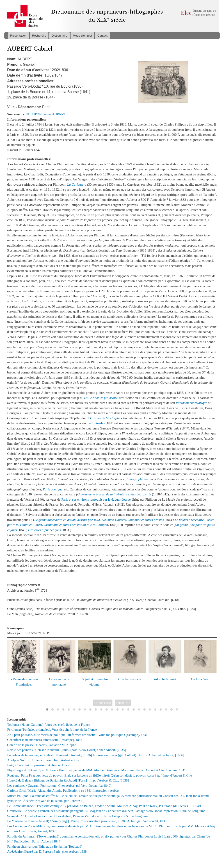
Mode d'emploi (82, 36)
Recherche (39, 36)
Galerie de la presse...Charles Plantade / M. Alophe (42, 745)
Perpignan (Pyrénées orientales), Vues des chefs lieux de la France (52, 730)
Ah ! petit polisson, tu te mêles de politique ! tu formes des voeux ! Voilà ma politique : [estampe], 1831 (77, 735)
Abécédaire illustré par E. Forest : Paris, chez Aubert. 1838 (47, 852)
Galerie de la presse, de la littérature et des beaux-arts (114, 494)
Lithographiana (137, 479)
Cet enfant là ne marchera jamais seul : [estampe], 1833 (45, 740)
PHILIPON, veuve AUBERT (46, 114)
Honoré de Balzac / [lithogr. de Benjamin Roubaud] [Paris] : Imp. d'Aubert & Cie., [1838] (68, 780)
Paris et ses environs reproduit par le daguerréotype (96, 499)
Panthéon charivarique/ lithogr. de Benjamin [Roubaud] (45, 847)
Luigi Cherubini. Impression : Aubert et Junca (38, 765)
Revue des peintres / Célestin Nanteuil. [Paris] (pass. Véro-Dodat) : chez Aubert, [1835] (66, 750)
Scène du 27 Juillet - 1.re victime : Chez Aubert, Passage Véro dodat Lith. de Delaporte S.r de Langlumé (78, 816)
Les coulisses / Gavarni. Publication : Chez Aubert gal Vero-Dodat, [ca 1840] (59, 786)
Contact (102, 36)
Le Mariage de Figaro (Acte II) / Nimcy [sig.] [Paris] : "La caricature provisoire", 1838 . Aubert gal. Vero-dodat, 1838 (87, 821)
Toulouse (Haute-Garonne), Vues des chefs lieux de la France (49, 725)
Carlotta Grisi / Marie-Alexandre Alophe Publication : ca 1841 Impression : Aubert (63, 791)
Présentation (18, 36)
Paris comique (53, 489)
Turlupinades (96, 423)
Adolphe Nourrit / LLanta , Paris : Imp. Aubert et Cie (43, 760)
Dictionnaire (60, 36)
